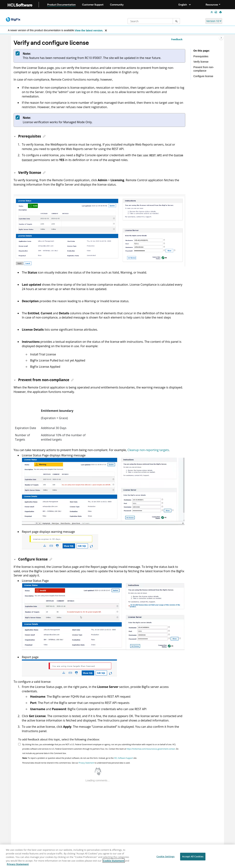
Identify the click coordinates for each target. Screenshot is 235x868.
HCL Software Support (123, 757)
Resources (212, 5)
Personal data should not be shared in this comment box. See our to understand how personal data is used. (76, 762)
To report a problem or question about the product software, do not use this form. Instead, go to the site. (80, 757)
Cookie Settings (165, 857)
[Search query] (154, 21)
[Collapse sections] (212, 12)
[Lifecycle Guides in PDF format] (216, 12)
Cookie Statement (114, 861)
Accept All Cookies (193, 857)
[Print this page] (221, 12)
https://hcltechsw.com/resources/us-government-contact (151, 748)
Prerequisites (201, 56)
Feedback (177, 39)
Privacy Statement (86, 762)
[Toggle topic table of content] (221, 38)
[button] (15, 136)
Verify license (201, 62)
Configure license (203, 76)
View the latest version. (89, 30)
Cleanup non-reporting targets (148, 449)
